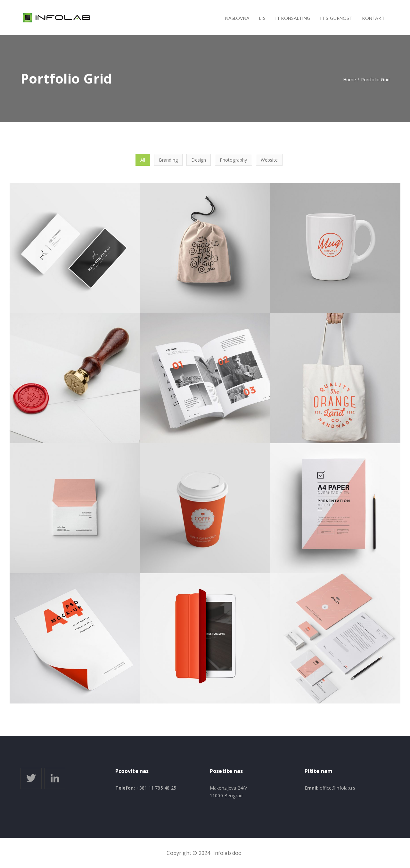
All (143, 160)
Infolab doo (228, 853)
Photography (234, 160)
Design (199, 160)
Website (269, 160)
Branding (168, 160)
